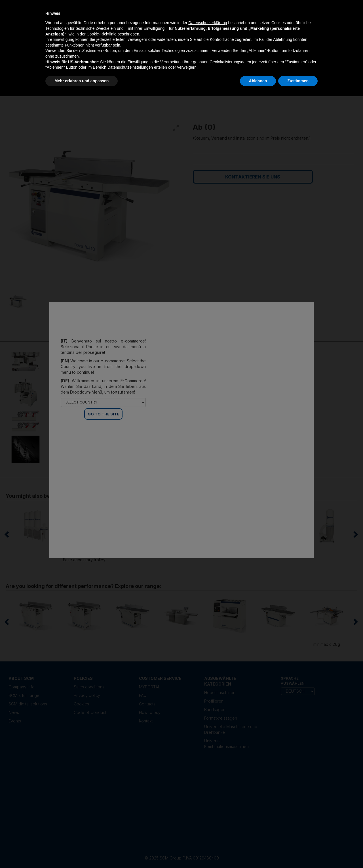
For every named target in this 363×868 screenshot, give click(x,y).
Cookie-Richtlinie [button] (101, 34)
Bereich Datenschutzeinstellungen (123, 67)
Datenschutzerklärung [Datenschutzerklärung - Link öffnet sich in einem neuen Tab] (208, 23)
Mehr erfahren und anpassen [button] (82, 81)
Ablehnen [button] (258, 81)
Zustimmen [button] (298, 81)
